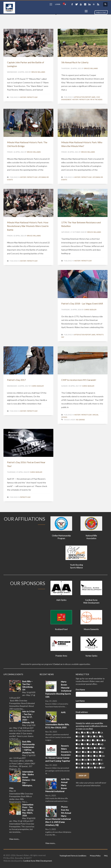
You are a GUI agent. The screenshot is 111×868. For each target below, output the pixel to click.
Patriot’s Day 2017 (16, 380)
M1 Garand (80, 420)
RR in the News (96, 100)
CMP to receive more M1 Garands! (79, 380)
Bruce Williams (38, 72)
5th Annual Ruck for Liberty (75, 62)
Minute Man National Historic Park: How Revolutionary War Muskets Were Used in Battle (28, 226)
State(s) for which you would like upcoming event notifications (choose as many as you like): (91, 726)
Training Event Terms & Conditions (73, 856)
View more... (14, 839)
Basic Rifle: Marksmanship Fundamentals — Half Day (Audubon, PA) (28, 747)
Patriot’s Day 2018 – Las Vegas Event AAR (82, 303)
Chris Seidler (90, 310)
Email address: (82, 712)
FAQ (106, 856)
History (23, 97)
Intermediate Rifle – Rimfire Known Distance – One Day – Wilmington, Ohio (22, 780)
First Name (80, 690)
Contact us (58, 664)
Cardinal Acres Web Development (38, 861)
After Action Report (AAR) (85, 97)
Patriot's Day (32, 97)
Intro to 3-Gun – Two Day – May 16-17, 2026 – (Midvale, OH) (28, 717)
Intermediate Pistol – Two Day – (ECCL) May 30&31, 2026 (28, 810)
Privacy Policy (95, 856)
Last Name (80, 701)
